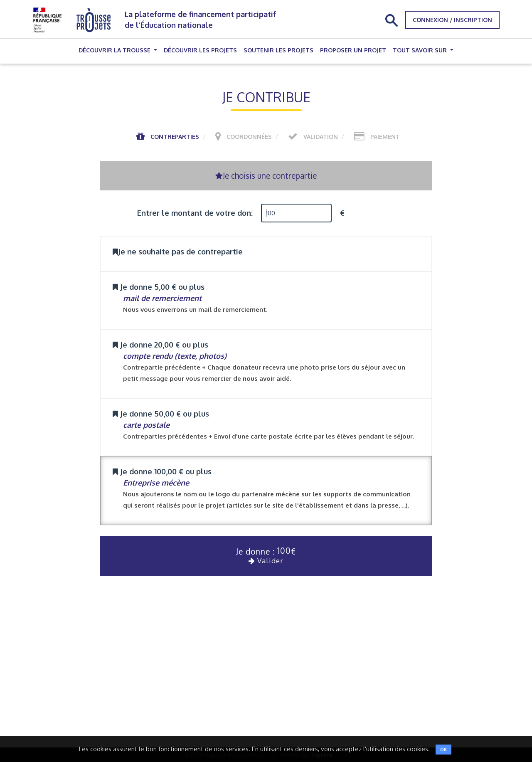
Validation (321, 137)
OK (443, 750)
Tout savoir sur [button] (421, 50)
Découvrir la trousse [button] (115, 50)
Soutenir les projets (278, 50)
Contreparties (175, 137)
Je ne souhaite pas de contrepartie (178, 252)
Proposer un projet (353, 50)
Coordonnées (249, 137)
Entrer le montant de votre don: (195, 213)
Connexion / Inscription (452, 20)
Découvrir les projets (200, 50)
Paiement (385, 137)
